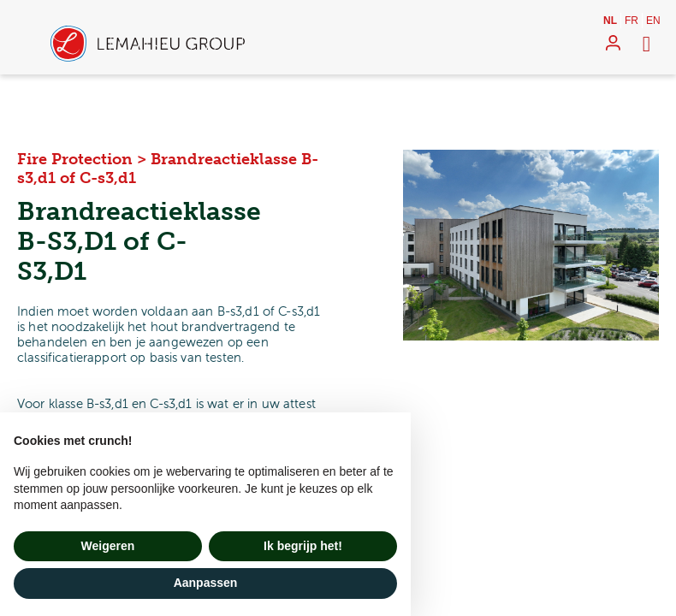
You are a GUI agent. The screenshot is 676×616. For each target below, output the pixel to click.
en (653, 21)
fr (632, 21)
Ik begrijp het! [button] (303, 546)
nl (610, 21)
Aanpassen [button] (206, 583)
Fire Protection (75, 159)
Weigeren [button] (108, 546)
